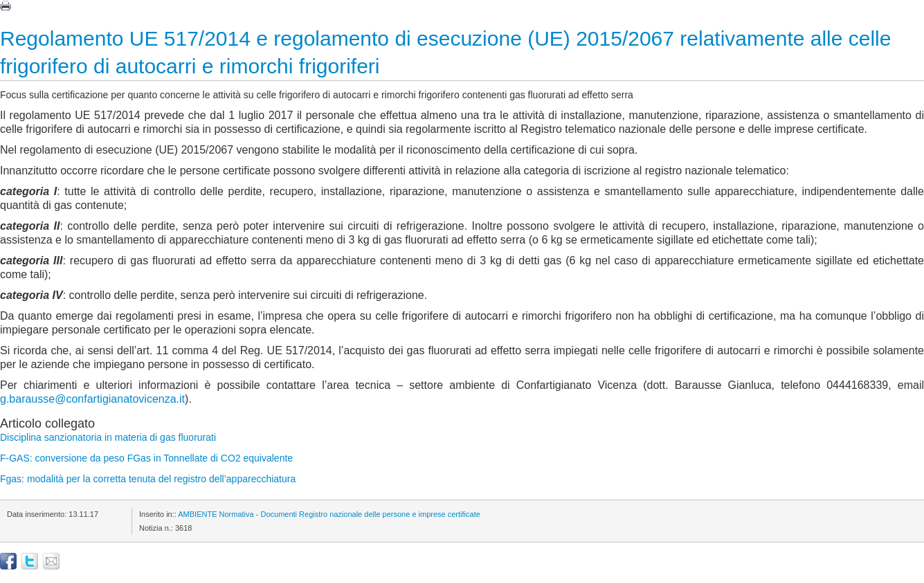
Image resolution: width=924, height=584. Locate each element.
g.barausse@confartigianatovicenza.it (92, 399)
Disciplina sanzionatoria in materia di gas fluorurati (108, 437)
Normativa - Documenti (258, 514)
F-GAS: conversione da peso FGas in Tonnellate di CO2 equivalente (146, 458)
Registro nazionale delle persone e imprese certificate (390, 514)
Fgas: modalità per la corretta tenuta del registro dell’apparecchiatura (148, 479)
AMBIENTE (197, 514)
